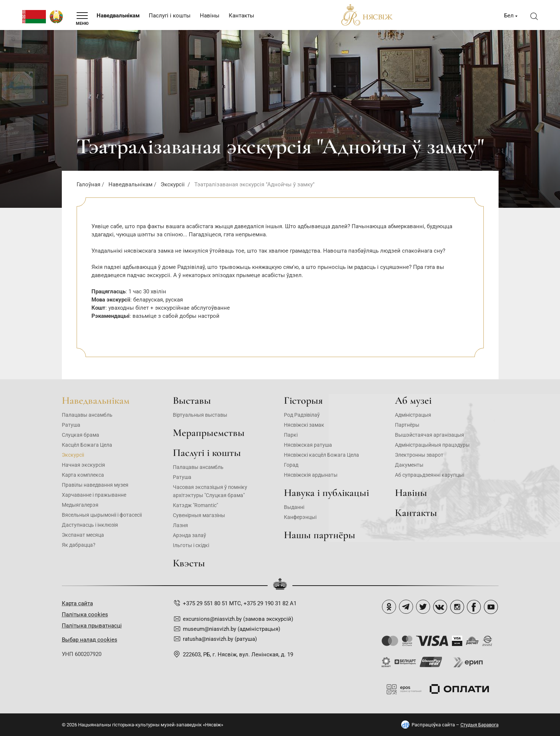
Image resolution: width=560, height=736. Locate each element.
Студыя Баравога (479, 725)
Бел (509, 16)
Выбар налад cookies (90, 640)
